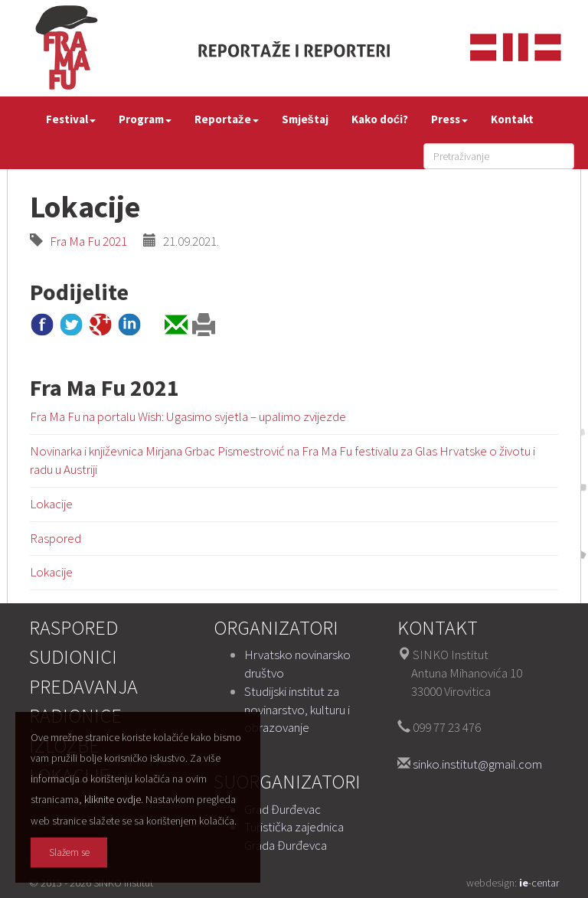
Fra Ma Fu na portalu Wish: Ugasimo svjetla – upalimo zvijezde (188, 416)
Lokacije (51, 504)
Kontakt (512, 119)
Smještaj (305, 119)
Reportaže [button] (227, 119)
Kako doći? (380, 119)
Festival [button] (71, 119)
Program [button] (145, 119)
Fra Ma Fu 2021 (85, 241)
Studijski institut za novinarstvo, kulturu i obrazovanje (297, 710)
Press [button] (449, 119)
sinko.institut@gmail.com (477, 764)
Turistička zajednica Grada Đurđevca (294, 836)
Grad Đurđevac (283, 809)
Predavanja (83, 686)
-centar (539, 883)
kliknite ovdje (113, 799)
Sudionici (73, 656)
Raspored (56, 538)
